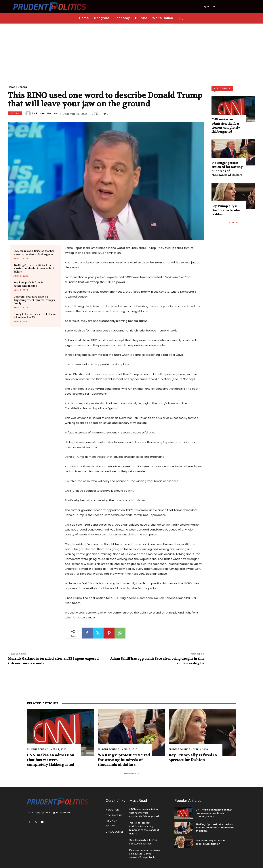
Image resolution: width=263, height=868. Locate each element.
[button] (181, 18)
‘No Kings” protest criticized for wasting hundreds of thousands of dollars (34, 268)
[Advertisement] (131, 51)
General (23, 87)
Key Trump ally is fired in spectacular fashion (28, 284)
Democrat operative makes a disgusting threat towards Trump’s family (34, 300)
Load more (233, 223)
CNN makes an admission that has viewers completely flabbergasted (226, 126)
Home (12, 87)
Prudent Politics (47, 113)
